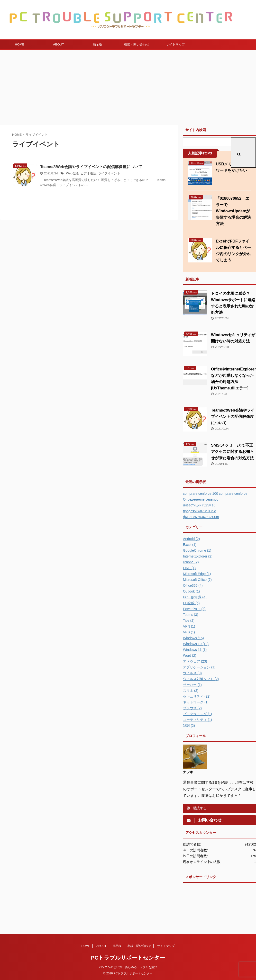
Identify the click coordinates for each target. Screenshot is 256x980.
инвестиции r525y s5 (199, 505)
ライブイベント (109, 173)
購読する (197, 808)
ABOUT (59, 44)
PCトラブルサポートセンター (128, 958)
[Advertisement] (128, 86)
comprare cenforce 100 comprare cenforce (215, 494)
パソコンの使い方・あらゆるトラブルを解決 (128, 967)
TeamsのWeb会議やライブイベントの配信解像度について (91, 167)
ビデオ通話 (88, 173)
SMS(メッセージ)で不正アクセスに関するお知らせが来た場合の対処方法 (232, 452)
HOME (20, 44)
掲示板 (97, 44)
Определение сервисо (201, 499)
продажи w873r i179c (199, 511)
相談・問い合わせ (137, 44)
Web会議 (72, 173)
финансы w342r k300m (201, 517)
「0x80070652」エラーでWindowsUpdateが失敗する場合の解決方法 (233, 211)
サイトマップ (175, 44)
